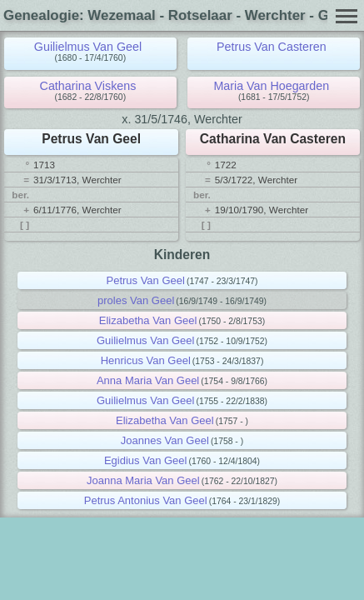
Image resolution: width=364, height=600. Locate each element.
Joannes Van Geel (165, 440)
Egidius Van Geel (146, 460)
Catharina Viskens (88, 86)
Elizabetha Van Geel (148, 320)
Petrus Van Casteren (272, 47)
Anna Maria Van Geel (148, 380)
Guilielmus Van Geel (88, 47)
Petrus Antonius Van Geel (146, 500)
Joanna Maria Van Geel (143, 480)
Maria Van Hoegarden (271, 86)
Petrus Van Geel (145, 280)
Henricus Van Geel (146, 360)
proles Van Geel (136, 300)
